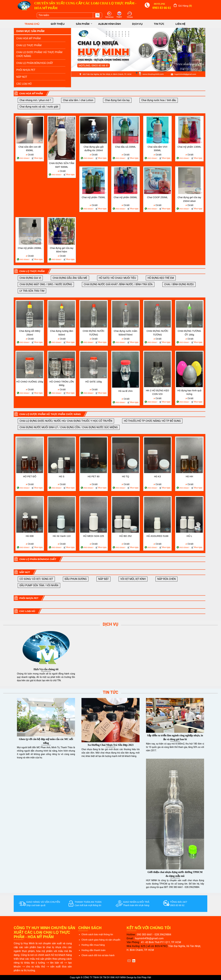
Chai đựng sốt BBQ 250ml (30, 333)
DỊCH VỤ (137, 24)
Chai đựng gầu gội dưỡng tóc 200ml (94, 149)
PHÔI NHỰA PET (26, 70)
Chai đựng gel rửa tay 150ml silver (189, 199)
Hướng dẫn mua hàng (93, 945)
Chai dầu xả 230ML (125, 147)
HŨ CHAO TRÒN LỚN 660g (62, 383)
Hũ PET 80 (93, 476)
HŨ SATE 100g (93, 382)
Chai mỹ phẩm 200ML (30, 248)
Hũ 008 (30, 536)
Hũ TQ (126, 476)
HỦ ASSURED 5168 (157, 536)
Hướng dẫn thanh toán (93, 950)
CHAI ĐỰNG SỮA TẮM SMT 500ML (62, 165)
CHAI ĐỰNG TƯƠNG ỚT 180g (189, 333)
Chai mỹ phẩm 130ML (189, 147)
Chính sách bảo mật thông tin (97, 934)
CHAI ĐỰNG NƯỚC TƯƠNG (93, 333)
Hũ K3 (157, 476)
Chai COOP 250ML (158, 197)
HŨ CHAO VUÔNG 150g (30, 382)
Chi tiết (30, 154)
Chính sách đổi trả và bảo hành (98, 955)
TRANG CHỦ (32, 24)
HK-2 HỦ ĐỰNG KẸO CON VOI (157, 392)
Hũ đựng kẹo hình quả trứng (189, 392)
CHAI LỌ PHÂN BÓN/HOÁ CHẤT (35, 63)
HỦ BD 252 (126, 536)
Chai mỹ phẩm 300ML (126, 197)
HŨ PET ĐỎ (30, 476)
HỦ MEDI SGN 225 (93, 536)
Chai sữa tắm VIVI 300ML (157, 149)
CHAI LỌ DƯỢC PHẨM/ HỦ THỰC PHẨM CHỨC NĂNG (39, 54)
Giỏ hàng (185, 6)
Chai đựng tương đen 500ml (62, 333)
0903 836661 (25, 158)
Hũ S (62, 476)
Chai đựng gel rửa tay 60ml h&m (62, 250)
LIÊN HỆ (181, 24)
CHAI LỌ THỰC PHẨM (29, 45)
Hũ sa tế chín (126, 391)
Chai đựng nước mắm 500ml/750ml (126, 333)
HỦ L (189, 536)
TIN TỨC (159, 24)
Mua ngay (38, 158)
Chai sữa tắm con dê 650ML (30, 149)
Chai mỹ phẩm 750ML (94, 197)
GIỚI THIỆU (58, 24)
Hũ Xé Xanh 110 (62, 536)
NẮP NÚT (22, 77)
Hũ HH (189, 476)
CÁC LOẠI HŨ (24, 84)
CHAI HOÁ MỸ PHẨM (28, 38)
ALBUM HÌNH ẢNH (110, 24)
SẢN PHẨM (83, 24)
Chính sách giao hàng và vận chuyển (101, 940)
